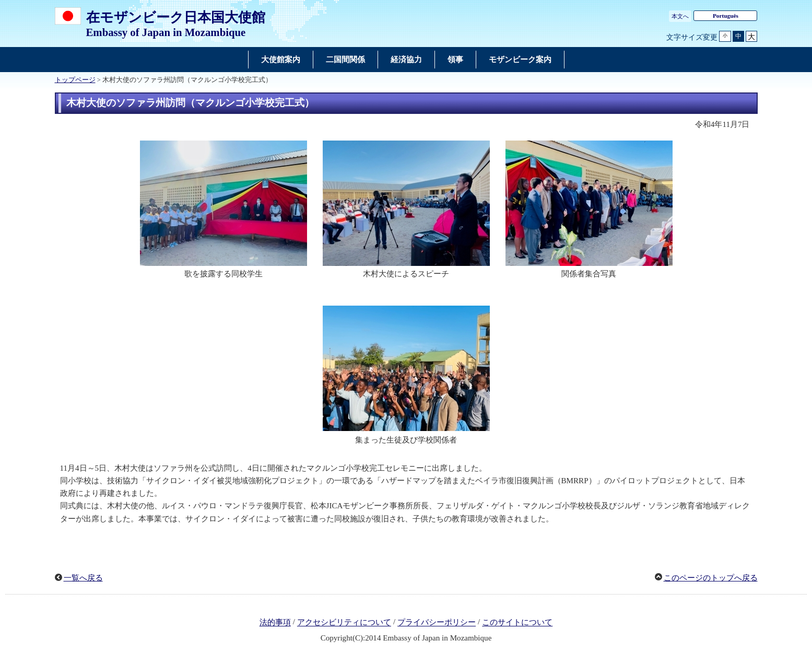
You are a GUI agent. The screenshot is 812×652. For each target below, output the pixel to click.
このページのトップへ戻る (711, 578)
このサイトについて (517, 623)
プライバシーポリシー (437, 623)
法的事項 (275, 623)
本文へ (680, 16)
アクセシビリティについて (344, 623)
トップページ (75, 80)
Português (726, 16)
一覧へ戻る (83, 578)
